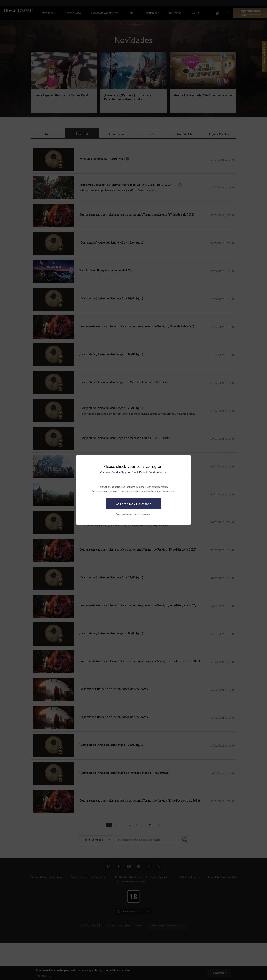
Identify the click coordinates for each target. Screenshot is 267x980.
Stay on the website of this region (133, 514)
